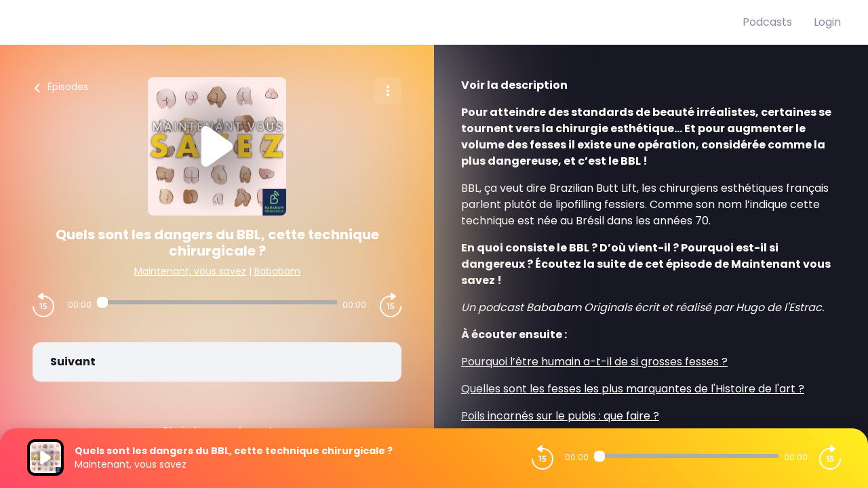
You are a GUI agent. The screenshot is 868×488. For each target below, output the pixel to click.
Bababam (277, 271)
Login (827, 22)
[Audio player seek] (217, 302)
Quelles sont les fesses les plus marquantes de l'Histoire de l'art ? (633, 389)
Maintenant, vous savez (190, 271)
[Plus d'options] (388, 91)
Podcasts (767, 22)
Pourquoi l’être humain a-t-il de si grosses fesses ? (594, 362)
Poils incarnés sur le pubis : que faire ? (560, 416)
